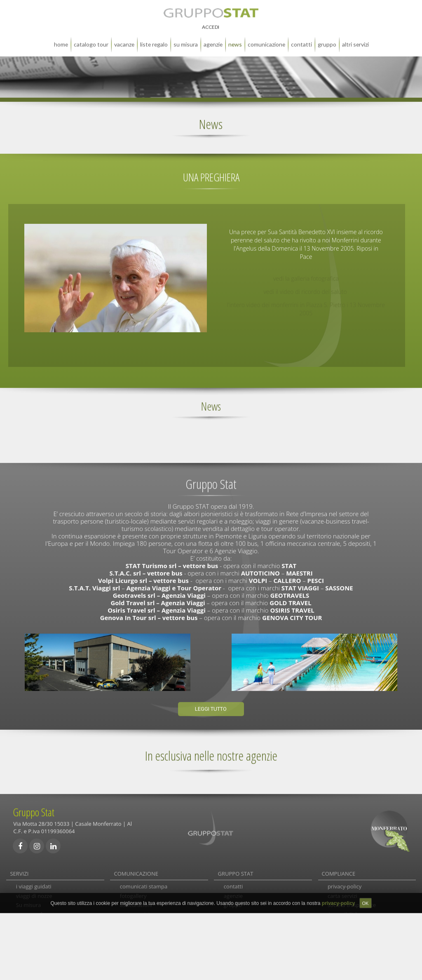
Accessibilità (343, 913)
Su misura (29, 903)
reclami (129, 932)
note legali (341, 922)
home (61, 39)
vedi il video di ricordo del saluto (306, 286)
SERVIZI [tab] (19, 868)
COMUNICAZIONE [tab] (136, 868)
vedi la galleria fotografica (306, 273)
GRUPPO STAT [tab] (236, 868)
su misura (186, 39)
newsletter (133, 951)
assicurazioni (136, 903)
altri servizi (355, 39)
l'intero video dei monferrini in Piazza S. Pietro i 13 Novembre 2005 (306, 303)
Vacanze (124, 39)
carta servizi (135, 913)
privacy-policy (345, 884)
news (235, 39)
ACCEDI (211, 21)
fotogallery (133, 894)
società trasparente (352, 903)
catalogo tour (91, 39)
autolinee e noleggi (40, 941)
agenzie (213, 39)
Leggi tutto (211, 704)
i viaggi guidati (34, 884)
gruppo (327, 39)
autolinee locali (35, 932)
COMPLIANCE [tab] (339, 868)
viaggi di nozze (34, 894)
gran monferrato (37, 913)
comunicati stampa (144, 884)
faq (124, 922)
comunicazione (266, 39)
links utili (131, 941)
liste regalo (154, 39)
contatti (301, 39)
